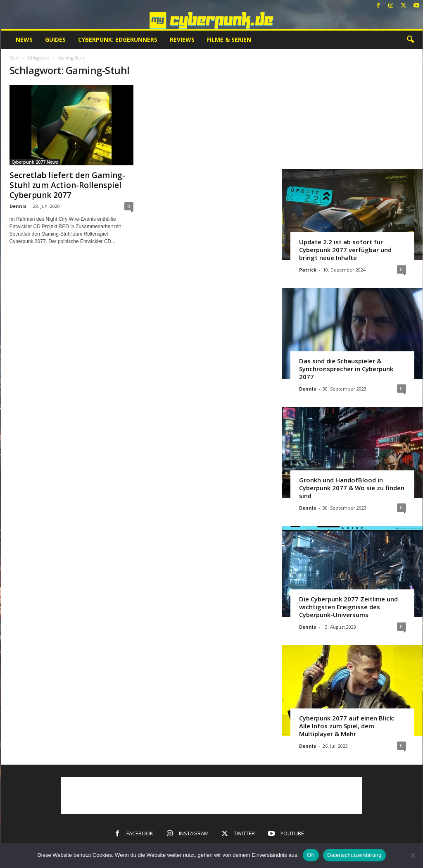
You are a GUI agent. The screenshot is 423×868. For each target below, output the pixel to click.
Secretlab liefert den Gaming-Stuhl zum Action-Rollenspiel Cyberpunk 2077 (67, 185)
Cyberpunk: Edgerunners (118, 39)
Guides (55, 39)
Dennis (18, 206)
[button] (410, 40)
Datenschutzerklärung (354, 855)
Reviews (182, 39)
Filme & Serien (229, 39)
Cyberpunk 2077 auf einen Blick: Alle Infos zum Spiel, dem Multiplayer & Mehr (347, 726)
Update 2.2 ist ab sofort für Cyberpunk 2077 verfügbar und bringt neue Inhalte (345, 250)
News (24, 39)
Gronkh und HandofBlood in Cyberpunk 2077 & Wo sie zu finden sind (352, 488)
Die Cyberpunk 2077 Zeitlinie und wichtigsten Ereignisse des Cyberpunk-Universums (348, 607)
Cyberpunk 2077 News (35, 162)
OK (311, 855)
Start (14, 58)
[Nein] (413, 855)
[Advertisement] (352, 109)
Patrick (308, 270)
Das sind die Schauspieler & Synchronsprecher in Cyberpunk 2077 (346, 369)
